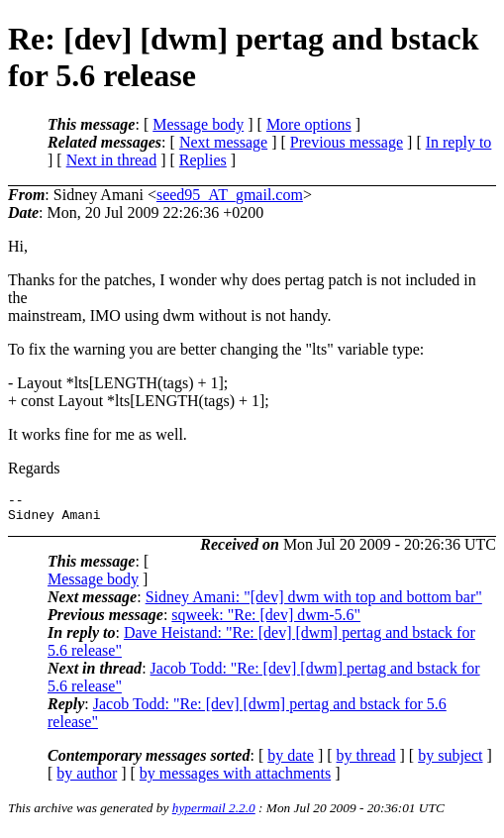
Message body (198, 124)
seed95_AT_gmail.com (230, 195)
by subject (450, 761)
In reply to (459, 142)
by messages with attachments (235, 779)
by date (291, 761)
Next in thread (112, 160)
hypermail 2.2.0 (214, 814)
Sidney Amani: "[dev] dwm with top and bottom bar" (314, 603)
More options (309, 124)
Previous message (347, 142)
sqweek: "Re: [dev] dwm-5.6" (266, 621)
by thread (366, 761)
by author (87, 779)
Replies (203, 160)
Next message (223, 142)
